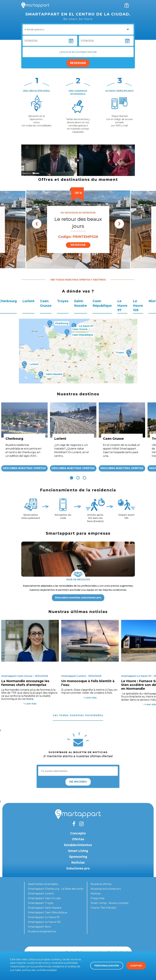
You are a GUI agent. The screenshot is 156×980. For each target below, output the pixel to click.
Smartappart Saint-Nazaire (45, 908)
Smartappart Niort (40, 927)
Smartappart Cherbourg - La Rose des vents (56, 889)
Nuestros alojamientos (42, 931)
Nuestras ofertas (101, 884)
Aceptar (136, 966)
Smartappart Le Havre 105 (44, 922)
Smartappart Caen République (48, 912)
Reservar (78, 63)
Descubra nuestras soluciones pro (78, 598)
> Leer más (30, 704)
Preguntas (97, 898)
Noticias (78, 863)
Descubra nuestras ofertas (24, 468)
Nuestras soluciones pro (106, 889)
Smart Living (78, 851)
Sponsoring (78, 857)
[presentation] (37, 224)
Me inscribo (78, 782)
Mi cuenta (120, 5)
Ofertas (78, 839)
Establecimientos (78, 845)
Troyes (63, 301)
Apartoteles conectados (43, 884)
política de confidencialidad (39, 970)
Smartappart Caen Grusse (44, 898)
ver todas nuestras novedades (78, 715)
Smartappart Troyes (41, 903)
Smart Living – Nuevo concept (110, 903)
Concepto (78, 833)
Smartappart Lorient (41, 894)
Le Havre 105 (138, 306)
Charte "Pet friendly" (104, 908)
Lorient (28, 301)
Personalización (107, 966)
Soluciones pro (78, 868)
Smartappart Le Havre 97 (44, 917)
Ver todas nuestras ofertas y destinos (78, 280)
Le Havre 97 (122, 306)
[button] (72, 478)
